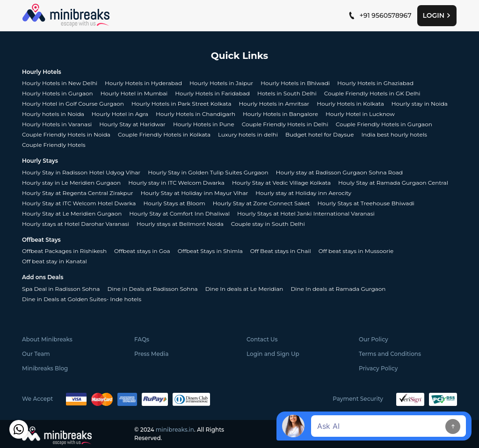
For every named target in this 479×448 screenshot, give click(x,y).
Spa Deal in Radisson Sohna (61, 289)
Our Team (36, 354)
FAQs (142, 339)
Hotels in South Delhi (287, 93)
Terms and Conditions (390, 354)
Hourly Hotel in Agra (120, 114)
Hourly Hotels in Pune (204, 124)
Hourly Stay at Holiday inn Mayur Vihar (195, 193)
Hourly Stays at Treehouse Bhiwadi (366, 203)
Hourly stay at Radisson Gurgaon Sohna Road (339, 172)
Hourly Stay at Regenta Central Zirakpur (78, 193)
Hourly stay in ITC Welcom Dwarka (176, 183)
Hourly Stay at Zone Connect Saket (261, 203)
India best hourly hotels (394, 134)
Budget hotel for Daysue (319, 134)
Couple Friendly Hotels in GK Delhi (372, 93)
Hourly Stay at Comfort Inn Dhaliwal (179, 213)
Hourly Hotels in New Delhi (60, 83)
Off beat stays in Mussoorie (356, 251)
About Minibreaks (47, 339)
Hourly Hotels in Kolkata (350, 104)
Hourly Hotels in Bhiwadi (295, 83)
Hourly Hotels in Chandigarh (196, 114)
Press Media (151, 354)
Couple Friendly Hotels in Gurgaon (384, 124)
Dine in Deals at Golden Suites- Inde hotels (82, 299)
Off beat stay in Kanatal (54, 261)
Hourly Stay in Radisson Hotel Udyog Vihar (81, 172)
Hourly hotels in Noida (53, 114)
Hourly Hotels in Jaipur (221, 83)
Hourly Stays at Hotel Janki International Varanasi (306, 213)
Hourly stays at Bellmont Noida (180, 224)
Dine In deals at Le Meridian (244, 289)
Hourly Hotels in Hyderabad (143, 83)
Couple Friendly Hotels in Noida (66, 134)
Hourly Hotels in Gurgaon (58, 93)
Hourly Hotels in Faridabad (212, 93)
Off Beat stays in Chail (281, 251)
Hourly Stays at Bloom (174, 203)
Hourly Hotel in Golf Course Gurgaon (73, 104)
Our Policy (374, 339)
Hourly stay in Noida (420, 104)
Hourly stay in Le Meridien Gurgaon (71, 183)
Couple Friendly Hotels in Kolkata (164, 134)
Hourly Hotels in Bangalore (280, 114)
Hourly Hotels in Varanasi (57, 124)
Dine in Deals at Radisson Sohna (152, 289)
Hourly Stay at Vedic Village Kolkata (281, 183)
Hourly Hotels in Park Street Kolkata (181, 104)
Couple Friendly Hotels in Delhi (285, 124)
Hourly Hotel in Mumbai (134, 93)
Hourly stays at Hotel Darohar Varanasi (76, 224)
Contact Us (262, 339)
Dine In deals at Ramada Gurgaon (338, 289)
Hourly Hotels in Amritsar (274, 104)
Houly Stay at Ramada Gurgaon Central (393, 183)
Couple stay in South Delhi (268, 224)
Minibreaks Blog (45, 368)
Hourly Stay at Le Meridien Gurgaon (72, 213)
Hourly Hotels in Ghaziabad (375, 83)
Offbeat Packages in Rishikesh (64, 251)
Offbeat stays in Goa (142, 251)
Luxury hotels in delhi (248, 134)
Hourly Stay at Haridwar (132, 124)
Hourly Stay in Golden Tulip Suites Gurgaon (208, 172)
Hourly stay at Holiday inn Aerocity (303, 193)
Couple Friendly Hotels (54, 145)
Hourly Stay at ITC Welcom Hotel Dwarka (79, 203)
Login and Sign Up (273, 354)
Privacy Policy (378, 368)
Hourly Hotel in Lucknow (360, 114)
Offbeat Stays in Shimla (210, 251)
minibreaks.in (175, 430)
